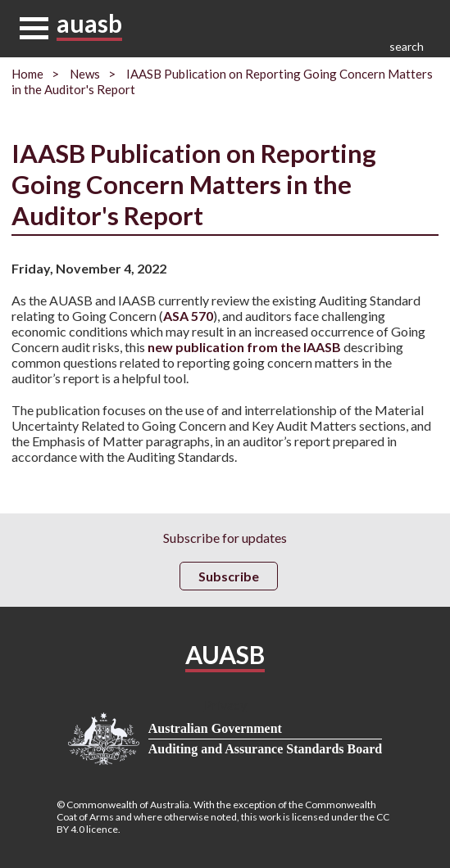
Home (27, 74)
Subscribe (229, 576)
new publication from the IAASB (244, 347)
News (85, 74)
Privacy (225, 705)
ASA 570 (188, 316)
